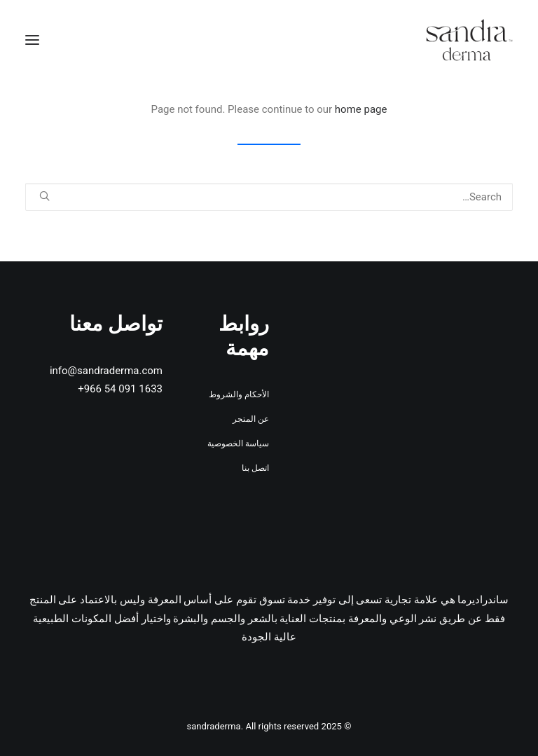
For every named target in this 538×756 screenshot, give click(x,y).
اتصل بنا (255, 468)
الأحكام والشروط (239, 394)
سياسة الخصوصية (238, 444)
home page (361, 109)
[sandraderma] (469, 40)
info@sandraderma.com (106, 371)
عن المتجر (251, 419)
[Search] (269, 197)
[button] (32, 40)
